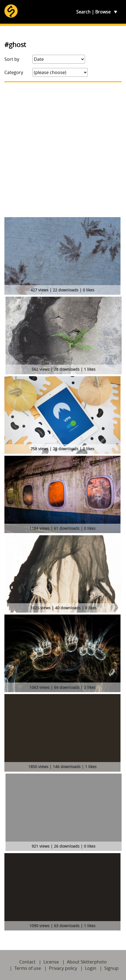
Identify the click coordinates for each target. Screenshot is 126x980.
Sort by (12, 59)
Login (91, 968)
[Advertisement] (63, 150)
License (51, 962)
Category (14, 72)
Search (83, 12)
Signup (111, 968)
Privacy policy (63, 968)
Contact (27, 962)
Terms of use (28, 968)
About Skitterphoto (87, 962)
